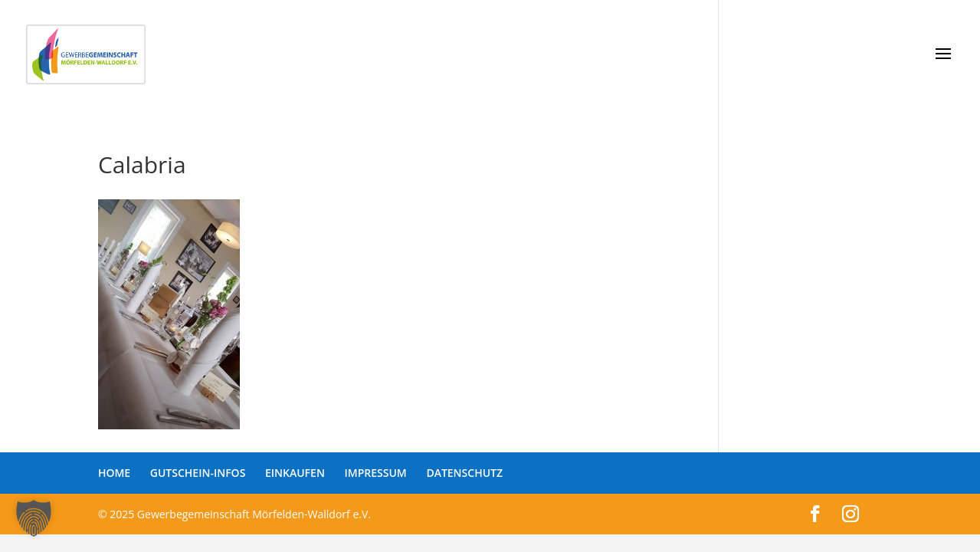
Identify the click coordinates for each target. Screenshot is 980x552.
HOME (114, 473)
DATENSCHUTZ (464, 473)
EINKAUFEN (295, 473)
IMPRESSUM (376, 473)
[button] (34, 518)
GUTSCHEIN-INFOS (198, 473)
